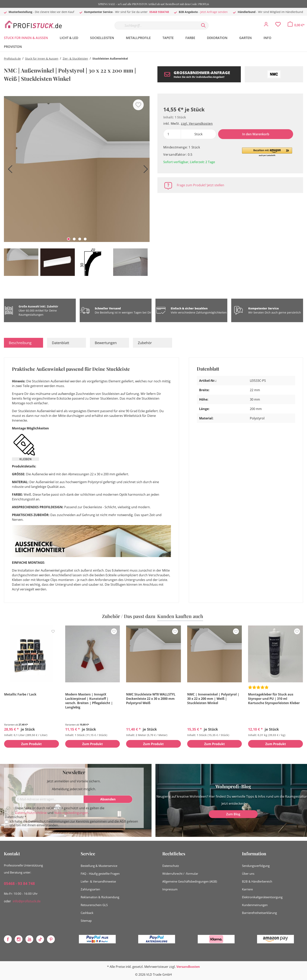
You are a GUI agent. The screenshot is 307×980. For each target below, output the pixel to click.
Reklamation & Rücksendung (100, 897)
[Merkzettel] (278, 25)
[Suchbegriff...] (156, 25)
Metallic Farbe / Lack (20, 694)
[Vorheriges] (9, 170)
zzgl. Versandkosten (197, 124)
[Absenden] (108, 799)
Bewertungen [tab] (106, 343)
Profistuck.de (12, 59)
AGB (123, 821)
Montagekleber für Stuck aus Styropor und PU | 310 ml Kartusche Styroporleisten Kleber (274, 699)
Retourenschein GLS (94, 905)
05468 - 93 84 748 (19, 884)
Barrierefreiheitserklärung (259, 913)
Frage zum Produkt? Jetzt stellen (200, 185)
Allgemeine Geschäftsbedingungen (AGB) (190, 881)
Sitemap (86, 921)
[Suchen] (203, 25)
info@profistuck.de (27, 901)
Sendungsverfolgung (256, 866)
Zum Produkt (31, 744)
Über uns (248, 874)
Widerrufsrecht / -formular (180, 874)
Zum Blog (233, 814)
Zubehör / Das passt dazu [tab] (129, 616)
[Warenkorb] (296, 25)
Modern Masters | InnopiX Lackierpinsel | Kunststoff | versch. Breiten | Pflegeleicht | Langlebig (89, 701)
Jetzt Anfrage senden (214, 12)
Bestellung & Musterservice (99, 866)
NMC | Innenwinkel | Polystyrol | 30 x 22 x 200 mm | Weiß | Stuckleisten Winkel (213, 699)
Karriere (247, 889)
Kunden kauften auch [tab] (180, 616)
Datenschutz (171, 866)
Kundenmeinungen (255, 905)
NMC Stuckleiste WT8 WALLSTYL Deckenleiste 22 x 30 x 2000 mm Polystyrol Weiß (151, 699)
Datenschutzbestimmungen (49, 821)
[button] (267, 152)
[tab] (23, 343)
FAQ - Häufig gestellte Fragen (100, 874)
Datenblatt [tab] (60, 343)
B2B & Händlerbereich (257, 881)
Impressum (170, 889)
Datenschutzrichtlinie (31, 813)
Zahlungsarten (90, 889)
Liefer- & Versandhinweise (98, 881)
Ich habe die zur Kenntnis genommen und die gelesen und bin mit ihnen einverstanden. (74, 823)
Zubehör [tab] (145, 343)
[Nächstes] (145, 170)
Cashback (87, 913)
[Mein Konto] (266, 25)
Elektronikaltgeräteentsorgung (262, 897)
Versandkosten (188, 967)
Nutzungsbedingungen (71, 813)
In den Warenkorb (256, 134)
